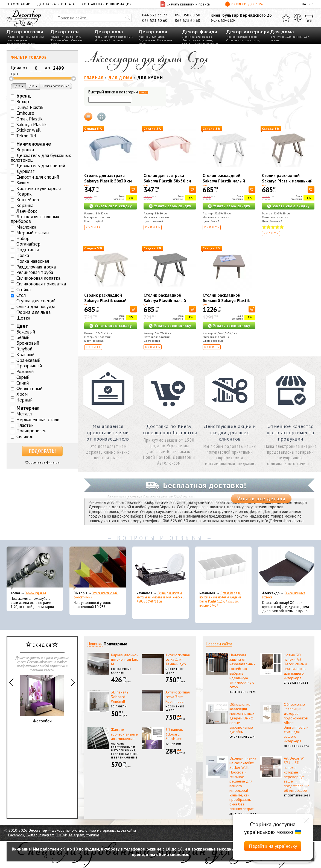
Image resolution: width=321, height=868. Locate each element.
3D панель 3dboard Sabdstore (174, 734)
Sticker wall (28, 130)
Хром (22, 394)
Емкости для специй (38, 177)
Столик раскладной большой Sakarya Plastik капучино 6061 (226, 301)
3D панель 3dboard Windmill (120, 697)
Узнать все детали (261, 498)
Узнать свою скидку (113, 206)
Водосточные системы (197, 40)
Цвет (22, 326)
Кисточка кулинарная (39, 188)
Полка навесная (33, 261)
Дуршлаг (25, 171)
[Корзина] (310, 18)
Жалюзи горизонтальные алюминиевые (124, 734)
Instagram (46, 835)
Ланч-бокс (27, 211)
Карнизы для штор (151, 37)
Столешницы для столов (243, 40)
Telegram (76, 835)
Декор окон (153, 32)
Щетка (23, 318)
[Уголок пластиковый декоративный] (98, 568)
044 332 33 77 (155, 15)
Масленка (26, 227)
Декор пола (109, 32)
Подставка (28, 250)
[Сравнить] (298, 18)
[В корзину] (134, 189)
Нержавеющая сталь (38, 420)
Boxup (23, 102)
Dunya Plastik (30, 107)
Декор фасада (200, 32)
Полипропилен (31, 431)
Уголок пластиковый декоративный (96, 595)
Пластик (25, 425)
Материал (28, 408)
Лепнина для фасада (197, 37)
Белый (23, 337)
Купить (94, 227)
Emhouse (25, 113)
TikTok (61, 835)
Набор (23, 238)
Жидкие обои (60, 40)
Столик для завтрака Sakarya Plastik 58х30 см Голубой (108, 181)
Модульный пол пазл (109, 40)
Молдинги (58, 37)
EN (309, 4)
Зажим (23, 183)
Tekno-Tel (26, 136)
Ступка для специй (36, 301)
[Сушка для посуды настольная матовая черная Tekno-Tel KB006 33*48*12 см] (160, 568)
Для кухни (278, 37)
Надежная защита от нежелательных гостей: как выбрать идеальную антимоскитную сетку (242, 671)
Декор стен (65, 32)
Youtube (93, 835)
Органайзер (28, 244)
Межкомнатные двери (242, 37)
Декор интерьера (248, 32)
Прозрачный (29, 366)
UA (304, 4)
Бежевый (26, 332)
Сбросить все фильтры (42, 462)
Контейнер (28, 200)
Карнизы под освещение (25, 39)
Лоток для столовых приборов (35, 219)
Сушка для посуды (36, 306)
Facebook (16, 835)
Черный (24, 400)
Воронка (25, 150)
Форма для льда (33, 312)
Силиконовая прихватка (41, 284)
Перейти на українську (273, 846)
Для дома (282, 32)
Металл (24, 414)
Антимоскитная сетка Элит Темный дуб (178, 660)
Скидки (244, 4)
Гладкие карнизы (19, 37)
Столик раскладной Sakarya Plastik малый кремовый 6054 (105, 301)
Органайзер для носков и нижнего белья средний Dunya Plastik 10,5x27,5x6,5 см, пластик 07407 (220, 599)
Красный (25, 355)
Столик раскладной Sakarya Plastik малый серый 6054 (165, 301)
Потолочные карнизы (121, 671)
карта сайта (126, 830)
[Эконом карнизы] (35, 568)
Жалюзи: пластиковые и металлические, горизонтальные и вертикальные (125, 750)
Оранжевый (28, 360)
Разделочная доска (36, 267)
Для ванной (294, 37)
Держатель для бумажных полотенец (41, 158)
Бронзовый (28, 343)
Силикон (25, 436)
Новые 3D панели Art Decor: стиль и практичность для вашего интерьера (295, 666)
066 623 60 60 (188, 20)
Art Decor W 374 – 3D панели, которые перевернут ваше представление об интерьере (297, 774)
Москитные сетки (175, 671)
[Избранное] (286, 18)
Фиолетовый (29, 389)
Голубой (24, 349)
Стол (21, 295)
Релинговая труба (35, 272)
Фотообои (42, 699)
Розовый (25, 371)
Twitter (31, 835)
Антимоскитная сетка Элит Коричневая (178, 697)
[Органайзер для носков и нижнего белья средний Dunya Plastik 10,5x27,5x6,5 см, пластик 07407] (223, 568)
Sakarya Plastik (32, 125)
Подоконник (147, 40)
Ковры (99, 37)
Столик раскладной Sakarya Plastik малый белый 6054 (224, 181)
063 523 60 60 (155, 20)
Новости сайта (219, 644)
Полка (23, 255)
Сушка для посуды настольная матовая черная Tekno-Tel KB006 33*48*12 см (160, 597)
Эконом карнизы (36, 593)
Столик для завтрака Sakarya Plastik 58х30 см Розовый (167, 181)
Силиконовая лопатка (38, 278)
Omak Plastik (30, 119)
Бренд (24, 96)
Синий (23, 383)
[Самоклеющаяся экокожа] (286, 568)
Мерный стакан (33, 233)
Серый (23, 377)
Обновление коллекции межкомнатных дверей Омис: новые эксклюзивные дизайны (242, 718)
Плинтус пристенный (118, 37)
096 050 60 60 (188, 15)
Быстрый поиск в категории (118, 92)
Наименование (34, 144)
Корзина (25, 205)
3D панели (73, 37)
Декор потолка (25, 32)
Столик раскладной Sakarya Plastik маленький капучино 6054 (287, 181)
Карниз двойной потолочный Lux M (125, 660)
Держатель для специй (41, 166)
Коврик (24, 194)
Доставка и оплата (56, 4)
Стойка (24, 290)
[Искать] (128, 18)
